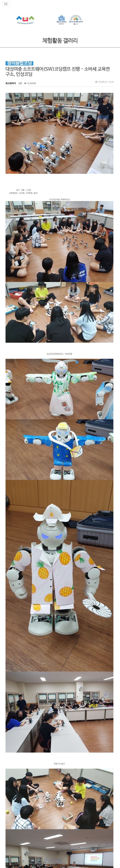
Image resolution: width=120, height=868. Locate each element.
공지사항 (34, 830)
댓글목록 (12, 793)
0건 (20, 83)
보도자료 (44, 830)
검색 (10, 782)
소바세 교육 (8, 830)
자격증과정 (55, 830)
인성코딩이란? (22, 830)
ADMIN (8, 862)
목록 (109, 782)
